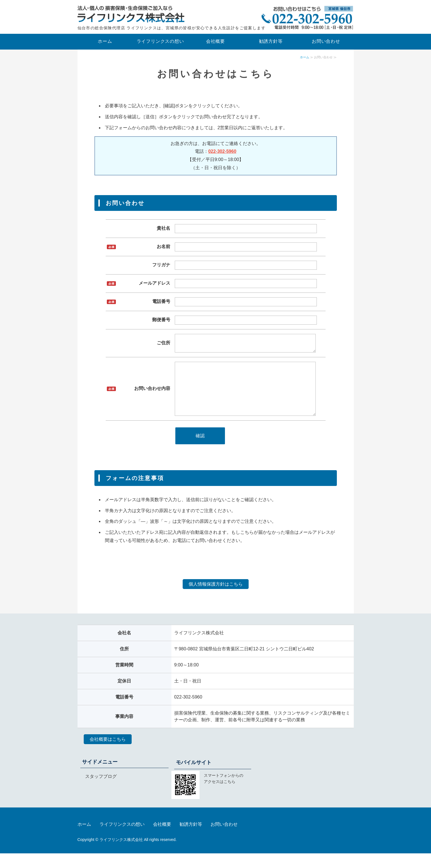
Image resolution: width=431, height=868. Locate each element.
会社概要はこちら (108, 754)
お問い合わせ (326, 41)
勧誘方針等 (271, 41)
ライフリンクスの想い (160, 41)
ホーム (105, 41)
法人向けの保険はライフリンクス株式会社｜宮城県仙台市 (131, 14)
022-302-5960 (222, 151)
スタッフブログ (101, 791)
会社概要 (215, 41)
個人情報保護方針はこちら (216, 599)
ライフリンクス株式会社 (121, 854)
